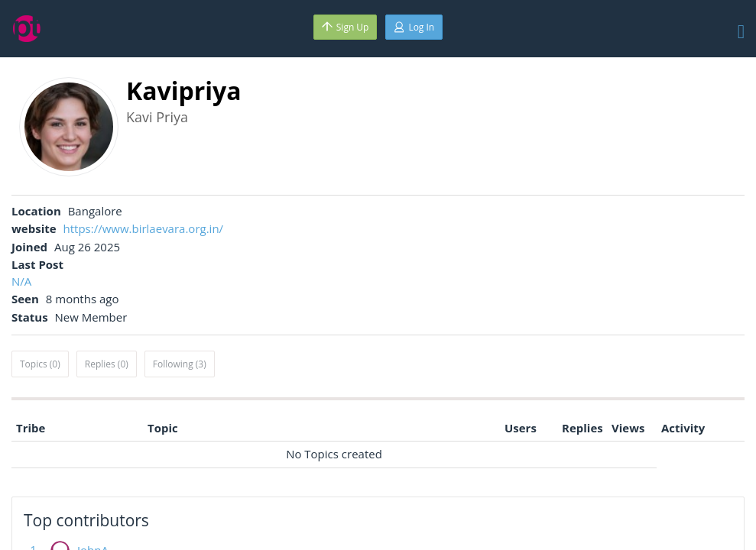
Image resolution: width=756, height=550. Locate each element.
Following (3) (180, 364)
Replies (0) (107, 364)
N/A (21, 281)
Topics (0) (40, 364)
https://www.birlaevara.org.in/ (144, 228)
